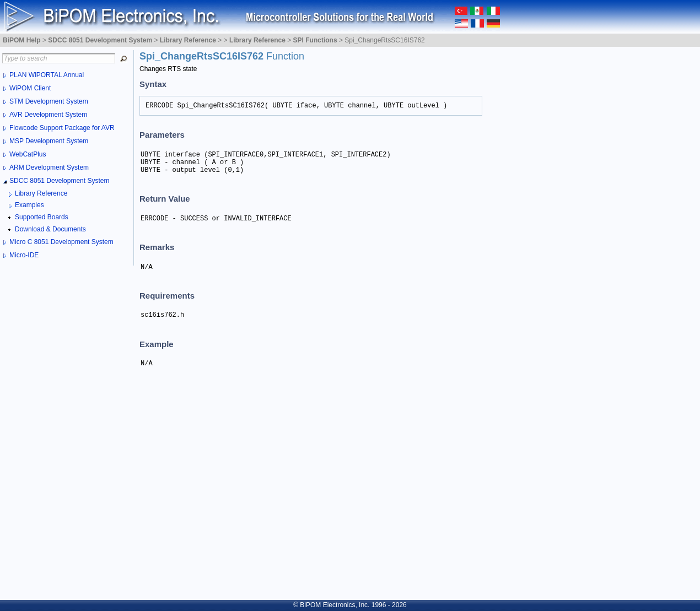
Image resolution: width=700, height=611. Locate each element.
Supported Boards (42, 217)
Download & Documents (50, 229)
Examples (29, 205)
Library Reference (41, 193)
